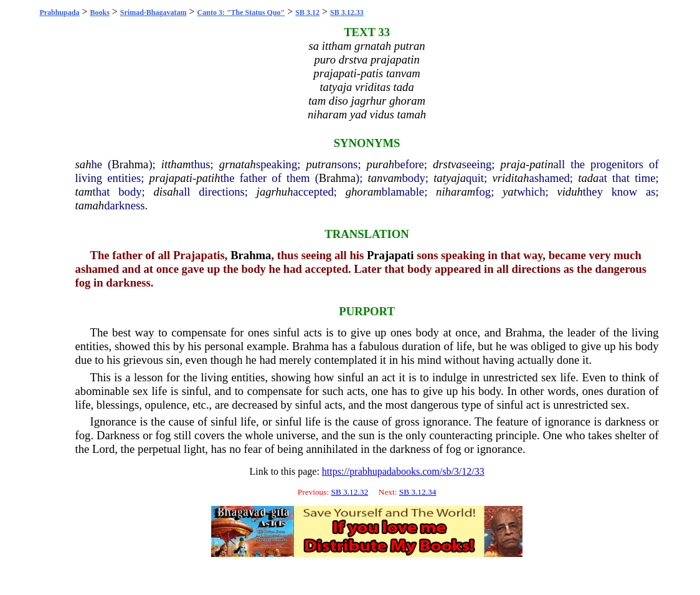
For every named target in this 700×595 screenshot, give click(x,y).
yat (510, 192)
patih (208, 178)
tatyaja (450, 178)
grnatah (238, 164)
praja (513, 164)
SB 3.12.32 (349, 492)
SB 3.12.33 (347, 12)
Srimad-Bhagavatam (154, 12)
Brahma (130, 164)
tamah (90, 205)
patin (541, 164)
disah (166, 192)
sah (83, 164)
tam (84, 192)
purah (381, 164)
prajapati (171, 178)
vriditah (510, 178)
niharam (456, 192)
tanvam (385, 178)
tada (588, 178)
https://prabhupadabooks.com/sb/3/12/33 (403, 471)
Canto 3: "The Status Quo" (241, 12)
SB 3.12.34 (418, 492)
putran (321, 164)
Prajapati (390, 255)
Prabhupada (59, 12)
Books (99, 12)
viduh (570, 192)
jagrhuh (275, 192)
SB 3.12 (307, 12)
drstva (447, 164)
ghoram (364, 192)
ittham (176, 164)
